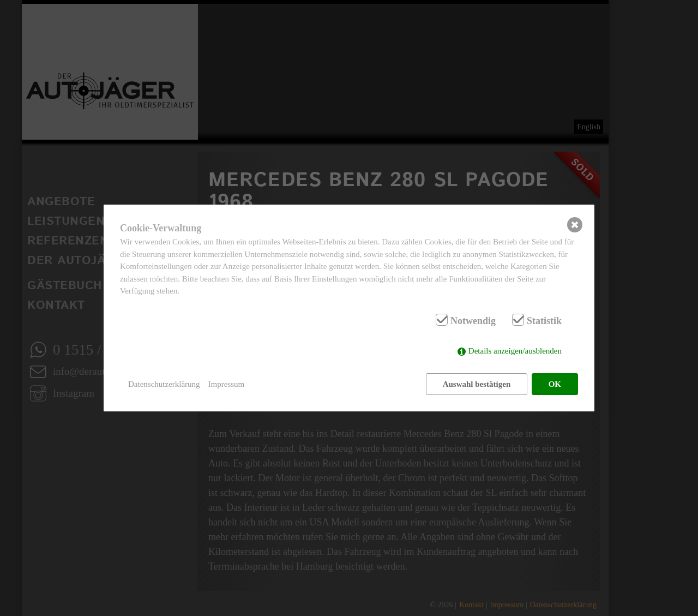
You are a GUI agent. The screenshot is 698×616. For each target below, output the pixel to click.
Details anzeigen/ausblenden (515, 351)
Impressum (227, 384)
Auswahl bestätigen (477, 384)
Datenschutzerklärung (164, 384)
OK (555, 384)
